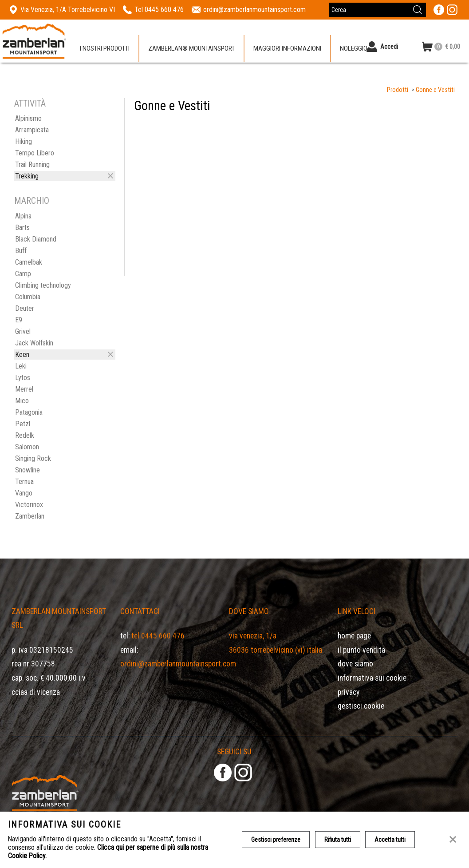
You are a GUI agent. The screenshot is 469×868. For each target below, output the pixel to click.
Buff (21, 251)
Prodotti (398, 90)
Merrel (24, 389)
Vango (24, 493)
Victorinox (29, 505)
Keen (22, 355)
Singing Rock (33, 458)
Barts (22, 228)
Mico (22, 401)
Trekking (27, 176)
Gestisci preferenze (276, 840)
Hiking (24, 141)
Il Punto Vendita (361, 650)
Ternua (24, 482)
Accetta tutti (390, 840)
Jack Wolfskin (34, 343)
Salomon (27, 447)
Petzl (23, 424)
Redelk (25, 435)
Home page (354, 636)
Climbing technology (43, 285)
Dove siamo (355, 664)
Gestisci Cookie (361, 706)
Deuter (25, 308)
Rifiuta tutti (338, 840)
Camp (23, 274)
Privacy (349, 692)
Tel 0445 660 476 (158, 636)
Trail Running (32, 164)
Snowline (28, 470)
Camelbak (29, 262)
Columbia (28, 297)
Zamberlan (30, 516)
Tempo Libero (35, 153)
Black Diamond (36, 239)
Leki (21, 366)
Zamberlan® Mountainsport (191, 48)
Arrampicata (32, 130)
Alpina (23, 216)
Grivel (23, 331)
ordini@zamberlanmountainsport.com (178, 664)
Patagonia (29, 412)
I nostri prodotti (105, 48)
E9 (19, 320)
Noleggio (354, 48)
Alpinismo (28, 118)
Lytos (23, 378)
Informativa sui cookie (372, 678)
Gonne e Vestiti (435, 90)
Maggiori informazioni (287, 48)
